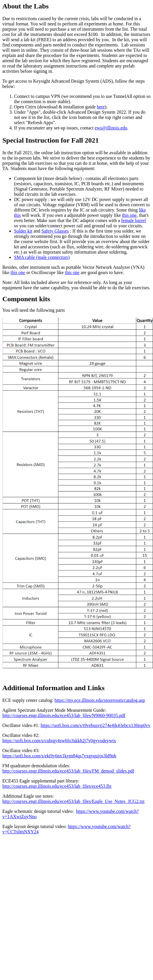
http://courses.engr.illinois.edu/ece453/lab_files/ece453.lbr (57, 786)
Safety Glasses (55, 231)
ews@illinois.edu (111, 128)
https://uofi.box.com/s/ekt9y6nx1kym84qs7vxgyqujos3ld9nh (59, 756)
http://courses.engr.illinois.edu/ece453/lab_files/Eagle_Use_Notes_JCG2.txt (73, 801)
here (101, 107)
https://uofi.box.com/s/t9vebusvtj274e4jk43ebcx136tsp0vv (95, 725)
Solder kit (23, 231)
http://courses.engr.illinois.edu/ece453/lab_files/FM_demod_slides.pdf (68, 771)
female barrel (134, 220)
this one (129, 215)
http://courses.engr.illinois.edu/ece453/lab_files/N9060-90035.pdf (64, 715)
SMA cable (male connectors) (42, 257)
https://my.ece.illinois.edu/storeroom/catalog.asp (100, 700)
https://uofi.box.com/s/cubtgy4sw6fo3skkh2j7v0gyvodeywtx (59, 741)
